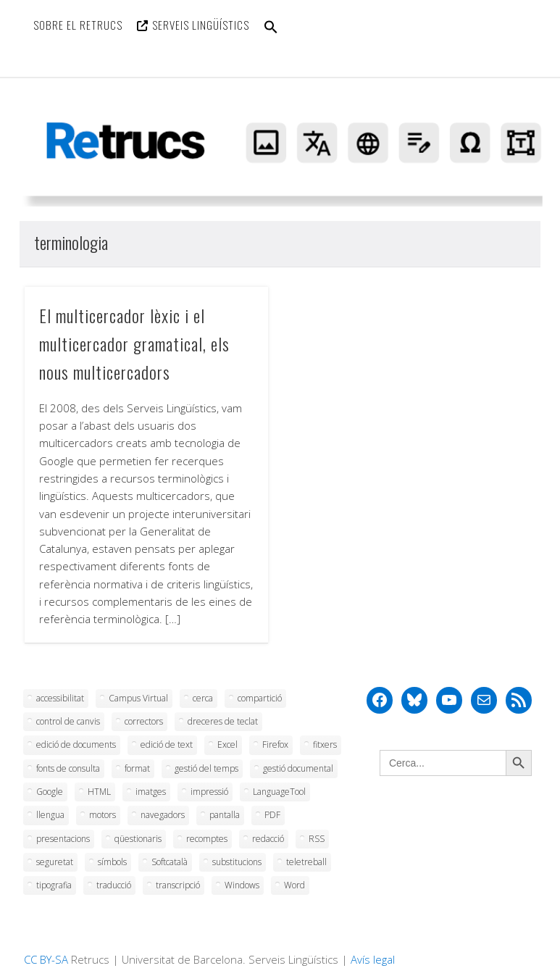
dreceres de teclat (223, 721)
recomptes (207, 839)
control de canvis (68, 721)
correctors (144, 721)
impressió (209, 792)
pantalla (225, 815)
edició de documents (76, 744)
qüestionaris (138, 839)
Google (50, 792)
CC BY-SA (46, 959)
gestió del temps (206, 768)
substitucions (237, 862)
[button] (271, 36)
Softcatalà (170, 862)
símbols (112, 862)
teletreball (306, 862)
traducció (114, 885)
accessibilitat (60, 698)
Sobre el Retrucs (78, 25)
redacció (268, 839)
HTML (99, 792)
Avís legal (373, 959)
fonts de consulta (68, 768)
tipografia (54, 885)
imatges (151, 792)
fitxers (325, 744)
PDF (272, 815)
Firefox (275, 744)
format (137, 768)
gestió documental (298, 768)
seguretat (55, 862)
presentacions (63, 839)
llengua (50, 815)
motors (103, 815)
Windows (242, 885)
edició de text (167, 744)
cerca (203, 698)
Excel (227, 744)
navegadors (163, 815)
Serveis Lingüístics (201, 25)
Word (294, 885)
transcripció (178, 885)
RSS (317, 839)
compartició (260, 698)
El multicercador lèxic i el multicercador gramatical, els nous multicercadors (134, 343)
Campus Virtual (138, 698)
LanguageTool (279, 792)
